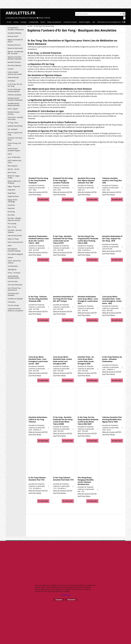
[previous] (122, 22)
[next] (124, 22)
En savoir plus (43, 199)
